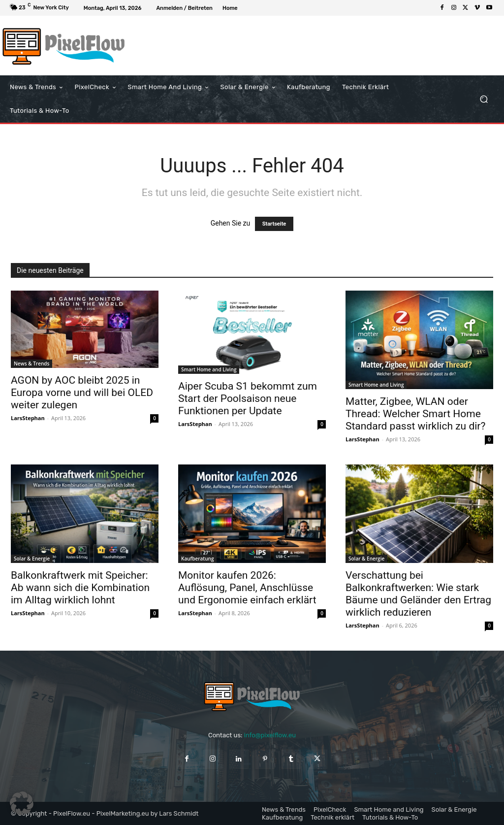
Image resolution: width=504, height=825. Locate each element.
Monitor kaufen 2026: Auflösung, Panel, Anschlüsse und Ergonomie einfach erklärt (247, 588)
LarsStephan (28, 418)
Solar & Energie (32, 559)
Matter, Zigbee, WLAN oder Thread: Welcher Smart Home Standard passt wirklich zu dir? (415, 414)
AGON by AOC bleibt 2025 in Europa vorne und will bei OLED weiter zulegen (82, 393)
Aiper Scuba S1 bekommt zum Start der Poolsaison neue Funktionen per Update (248, 398)
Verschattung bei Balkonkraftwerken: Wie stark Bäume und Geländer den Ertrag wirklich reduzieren (418, 594)
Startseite (274, 224)
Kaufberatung (197, 559)
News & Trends (31, 363)
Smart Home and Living (209, 369)
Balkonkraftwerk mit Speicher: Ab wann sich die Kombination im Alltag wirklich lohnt (80, 588)
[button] (484, 99)
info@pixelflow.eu (270, 735)
